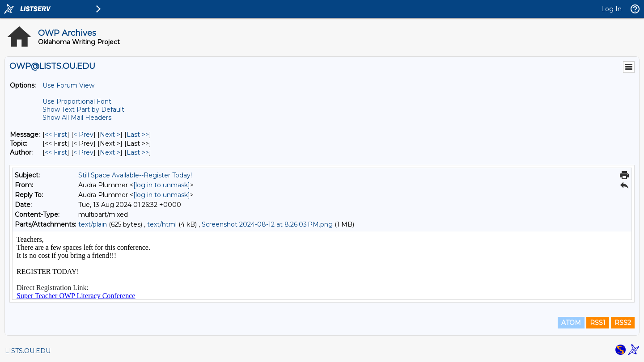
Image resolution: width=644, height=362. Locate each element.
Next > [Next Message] (110, 135)
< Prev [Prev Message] (83, 135)
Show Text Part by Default (83, 109)
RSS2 (623, 323)
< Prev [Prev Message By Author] (83, 152)
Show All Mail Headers (77, 118)
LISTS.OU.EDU (28, 351)
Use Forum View (68, 85)
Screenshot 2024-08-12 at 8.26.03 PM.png (267, 224)
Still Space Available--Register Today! (135, 175)
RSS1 (598, 323)
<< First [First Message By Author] (56, 152)
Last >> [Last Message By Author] (138, 152)
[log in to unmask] (162, 185)
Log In (611, 9)
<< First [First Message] (56, 135)
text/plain (93, 224)
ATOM (571, 323)
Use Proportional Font (77, 101)
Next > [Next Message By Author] (110, 152)
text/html (162, 224)
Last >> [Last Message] (138, 135)
